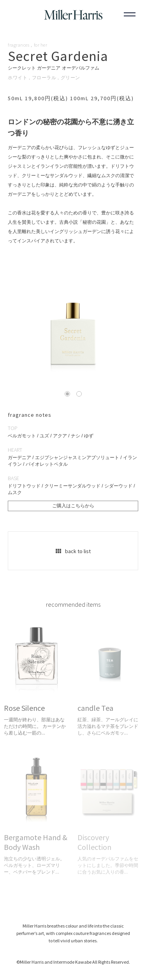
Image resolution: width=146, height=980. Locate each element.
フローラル (44, 78)
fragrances (18, 45)
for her (41, 45)
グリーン (70, 78)
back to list (73, 551)
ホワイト (18, 78)
